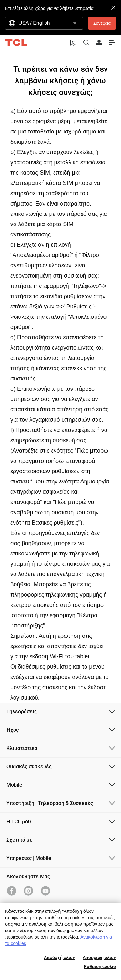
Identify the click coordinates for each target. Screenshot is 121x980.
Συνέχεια (102, 23)
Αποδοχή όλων (59, 957)
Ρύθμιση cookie (100, 966)
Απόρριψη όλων (99, 957)
